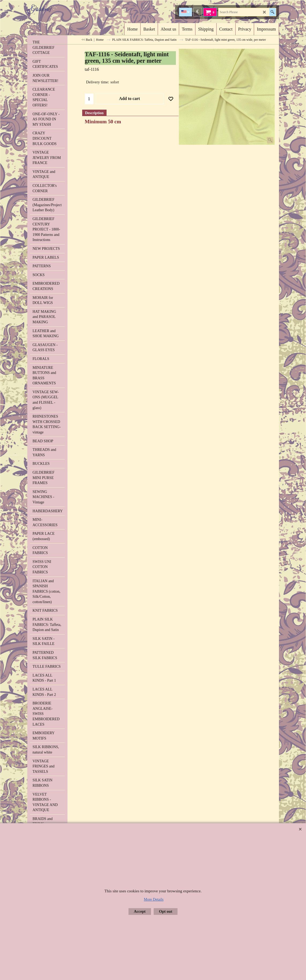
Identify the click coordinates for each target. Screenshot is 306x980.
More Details (154, 899)
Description (94, 113)
